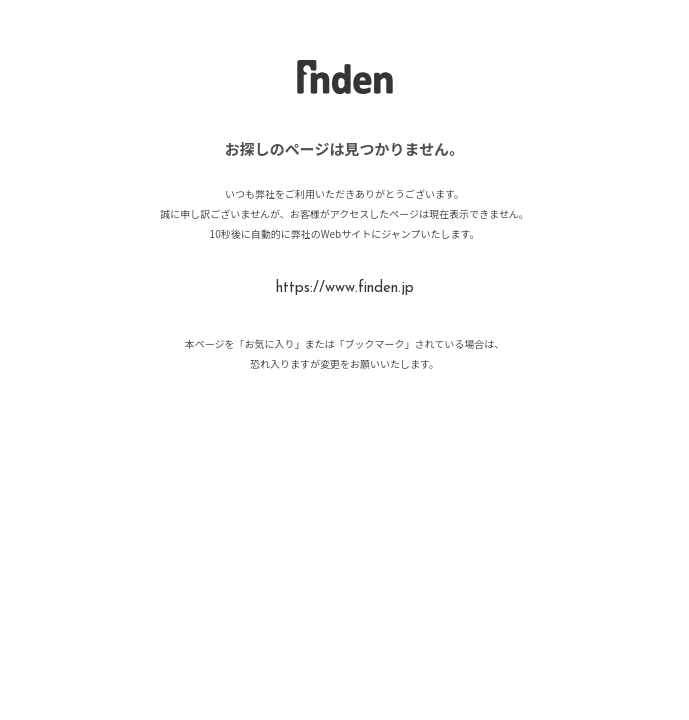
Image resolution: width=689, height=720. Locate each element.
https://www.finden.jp (345, 288)
